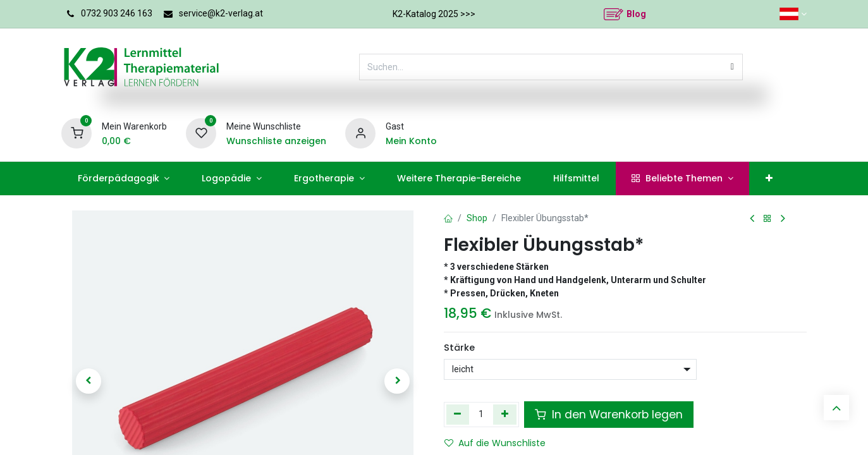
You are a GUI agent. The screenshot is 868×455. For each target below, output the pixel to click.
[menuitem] (124, 179)
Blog (636, 14)
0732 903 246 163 (117, 13)
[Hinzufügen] (505, 415)
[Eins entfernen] (458, 415)
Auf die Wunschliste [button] (495, 443)
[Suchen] (732, 67)
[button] (89, 381)
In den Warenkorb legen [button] (609, 415)
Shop (477, 218)
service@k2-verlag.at (221, 13)
